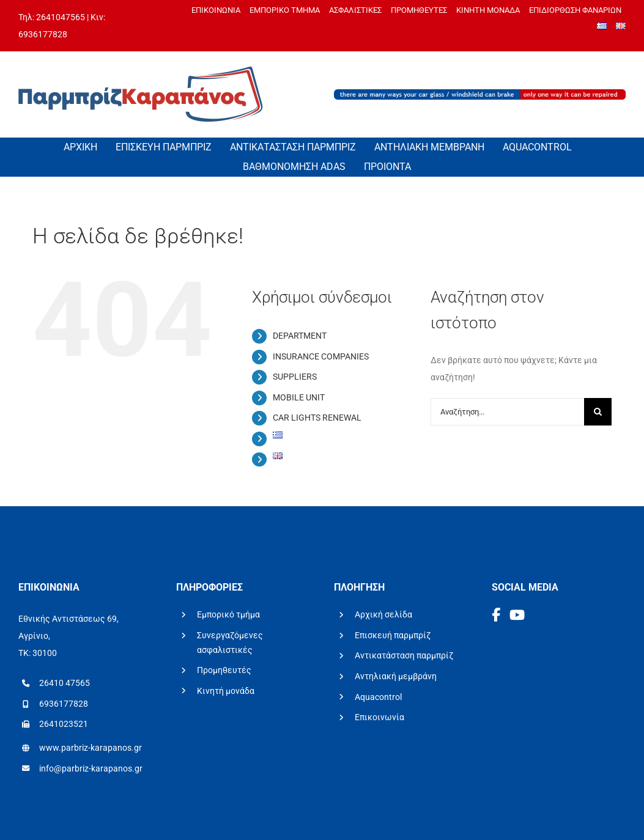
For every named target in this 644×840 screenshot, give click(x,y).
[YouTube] (517, 615)
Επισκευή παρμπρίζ (393, 635)
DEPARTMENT (300, 336)
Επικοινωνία (379, 717)
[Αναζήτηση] (598, 412)
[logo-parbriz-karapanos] (141, 71)
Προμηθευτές (224, 670)
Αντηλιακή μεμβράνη (396, 676)
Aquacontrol (378, 697)
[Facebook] (498, 615)
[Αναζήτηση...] (507, 412)
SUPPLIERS (295, 377)
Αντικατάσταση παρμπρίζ (404, 655)
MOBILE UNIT (299, 397)
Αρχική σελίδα (383, 614)
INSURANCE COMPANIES (321, 356)
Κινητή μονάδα (226, 691)
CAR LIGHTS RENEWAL (317, 418)
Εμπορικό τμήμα (228, 614)
